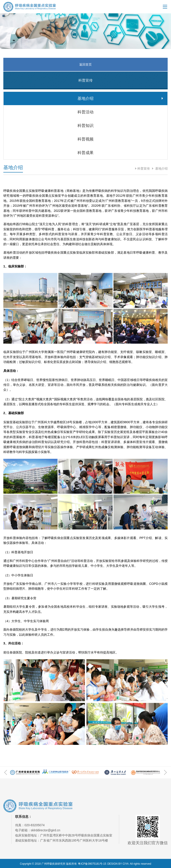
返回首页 (85, 64)
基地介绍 (161, 168)
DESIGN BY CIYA (118, 864)
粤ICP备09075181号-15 (92, 864)
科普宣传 (144, 168)
